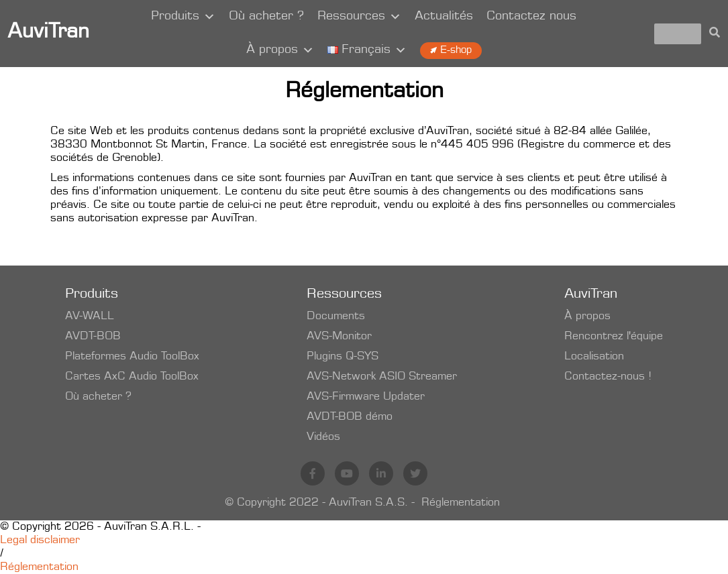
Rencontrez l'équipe (614, 337)
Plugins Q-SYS (343, 357)
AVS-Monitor (339, 337)
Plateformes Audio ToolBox (132, 357)
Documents (336, 317)
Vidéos (323, 437)
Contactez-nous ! (608, 377)
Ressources (359, 17)
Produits (183, 17)
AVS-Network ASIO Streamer (382, 377)
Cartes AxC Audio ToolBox (132, 377)
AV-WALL (90, 317)
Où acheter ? (266, 17)
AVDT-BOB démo (350, 417)
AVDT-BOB (93, 337)
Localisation (594, 357)
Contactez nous (531, 17)
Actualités (444, 17)
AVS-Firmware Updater (366, 397)
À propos (280, 50)
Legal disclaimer (40, 540)
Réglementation (461, 503)
